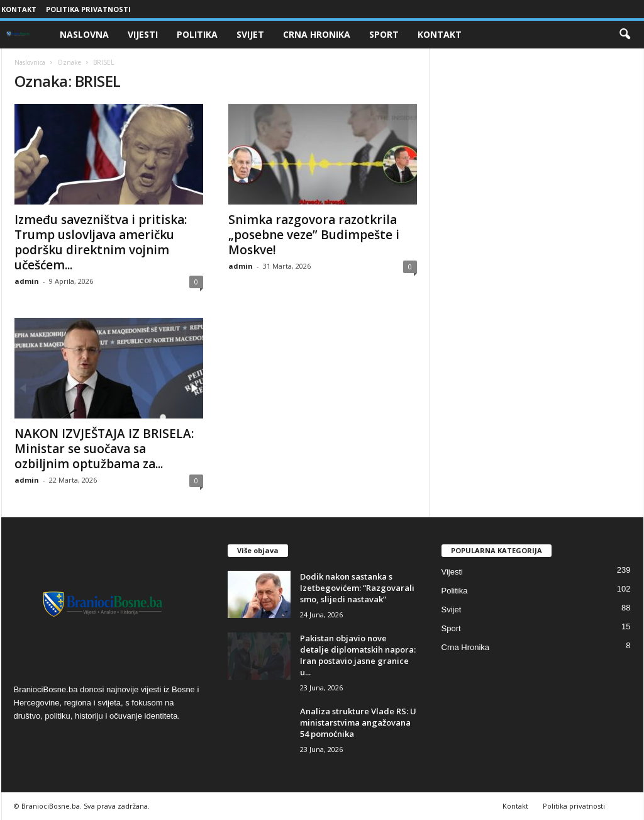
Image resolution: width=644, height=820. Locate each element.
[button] (625, 35)
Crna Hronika (317, 34)
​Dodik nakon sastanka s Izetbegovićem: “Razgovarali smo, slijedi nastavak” (357, 588)
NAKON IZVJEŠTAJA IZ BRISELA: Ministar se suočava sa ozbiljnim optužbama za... (104, 449)
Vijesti (143, 34)
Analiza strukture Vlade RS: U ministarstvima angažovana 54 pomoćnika (358, 722)
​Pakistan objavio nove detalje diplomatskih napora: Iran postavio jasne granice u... (358, 655)
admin (27, 281)
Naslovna (84, 34)
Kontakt (19, 9)
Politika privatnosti (88, 9)
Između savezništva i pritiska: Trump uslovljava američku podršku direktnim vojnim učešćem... (101, 242)
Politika (197, 34)
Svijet (250, 34)
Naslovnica (30, 62)
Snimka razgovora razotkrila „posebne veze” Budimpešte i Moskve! (314, 235)
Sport (384, 34)
